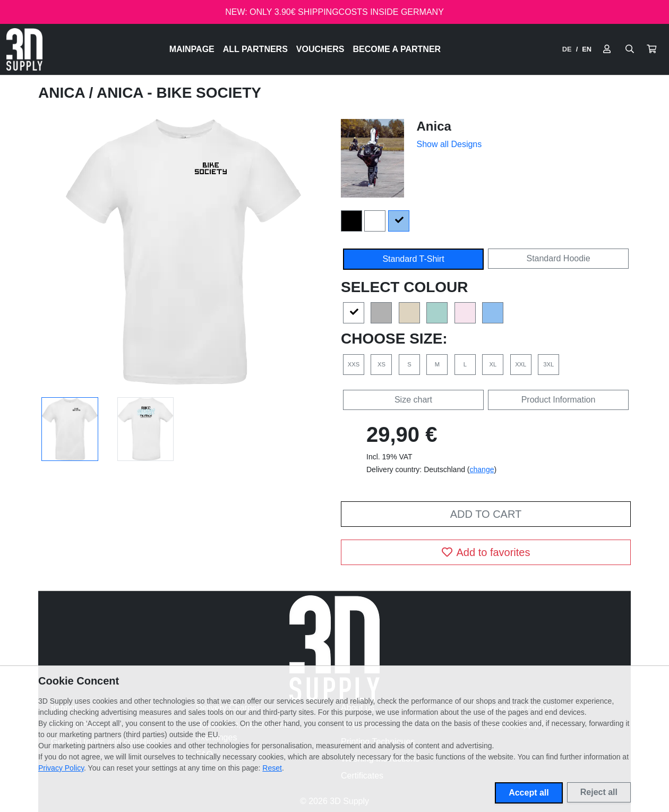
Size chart (413, 400)
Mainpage (192, 49)
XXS (354, 364)
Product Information (559, 400)
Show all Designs (449, 144)
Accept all (529, 793)
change (482, 469)
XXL (521, 364)
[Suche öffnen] (630, 49)
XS (381, 364)
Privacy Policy (61, 768)
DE (567, 49)
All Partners (255, 49)
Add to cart (486, 514)
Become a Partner (397, 49)
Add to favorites (486, 552)
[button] (651, 49)
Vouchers (320, 49)
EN (587, 49)
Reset (272, 768)
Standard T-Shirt (413, 259)
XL (493, 364)
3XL (548, 364)
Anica (63, 93)
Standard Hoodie (558, 258)
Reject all (599, 792)
